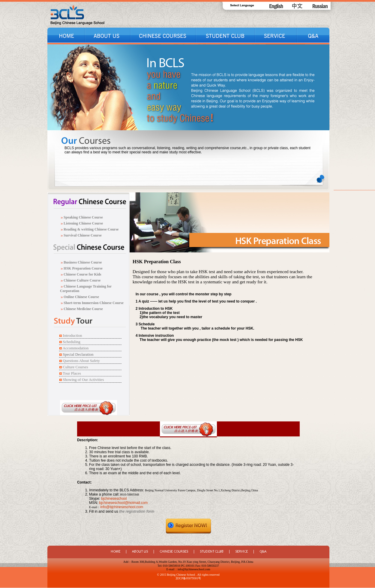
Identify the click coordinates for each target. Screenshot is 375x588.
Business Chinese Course (83, 262)
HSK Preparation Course (83, 268)
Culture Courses (75, 367)
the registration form (137, 511)
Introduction (72, 335)
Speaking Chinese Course (83, 217)
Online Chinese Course (81, 297)
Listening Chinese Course (83, 223)
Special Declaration (78, 354)
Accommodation (76, 348)
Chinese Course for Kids (82, 274)
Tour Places (72, 373)
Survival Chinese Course (82, 235)
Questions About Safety (81, 361)
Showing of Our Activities (83, 380)
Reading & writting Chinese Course (91, 229)
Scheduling (72, 342)
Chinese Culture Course (82, 280)
